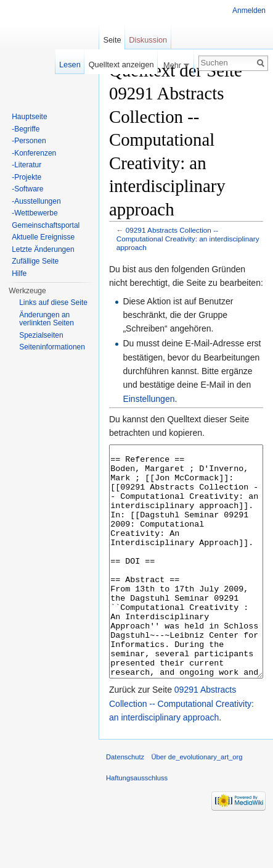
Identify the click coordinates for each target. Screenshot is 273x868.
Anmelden (249, 10)
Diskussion (148, 40)
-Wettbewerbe (35, 213)
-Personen (29, 141)
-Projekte (26, 177)
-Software (27, 189)
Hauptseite (29, 117)
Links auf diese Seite (53, 303)
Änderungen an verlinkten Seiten (47, 319)
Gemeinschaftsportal (46, 225)
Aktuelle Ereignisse (43, 237)
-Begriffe (26, 129)
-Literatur (26, 165)
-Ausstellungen (36, 201)
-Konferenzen (34, 153)
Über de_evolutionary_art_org (197, 803)
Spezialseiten (41, 335)
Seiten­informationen (52, 347)
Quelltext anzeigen (121, 65)
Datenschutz (125, 803)
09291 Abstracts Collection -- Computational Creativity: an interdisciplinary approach (188, 239)
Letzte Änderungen (43, 249)
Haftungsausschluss (137, 824)
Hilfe (19, 273)
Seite (112, 40)
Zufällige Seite (35, 261)
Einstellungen (149, 399)
